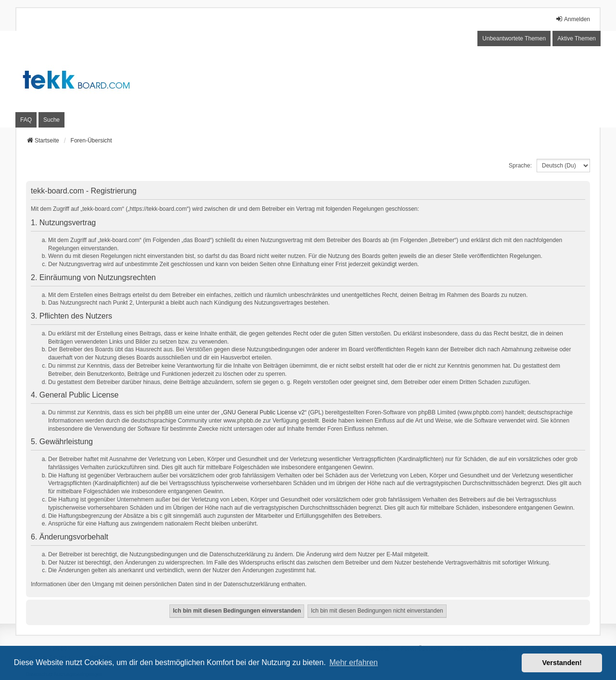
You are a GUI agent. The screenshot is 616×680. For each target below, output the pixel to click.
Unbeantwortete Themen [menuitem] (514, 38)
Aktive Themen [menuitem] (577, 38)
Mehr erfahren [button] (353, 662)
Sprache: (520, 166)
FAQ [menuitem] (26, 120)
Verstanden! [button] (562, 663)
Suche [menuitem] (51, 120)
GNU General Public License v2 (264, 412)
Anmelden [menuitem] (573, 19)
